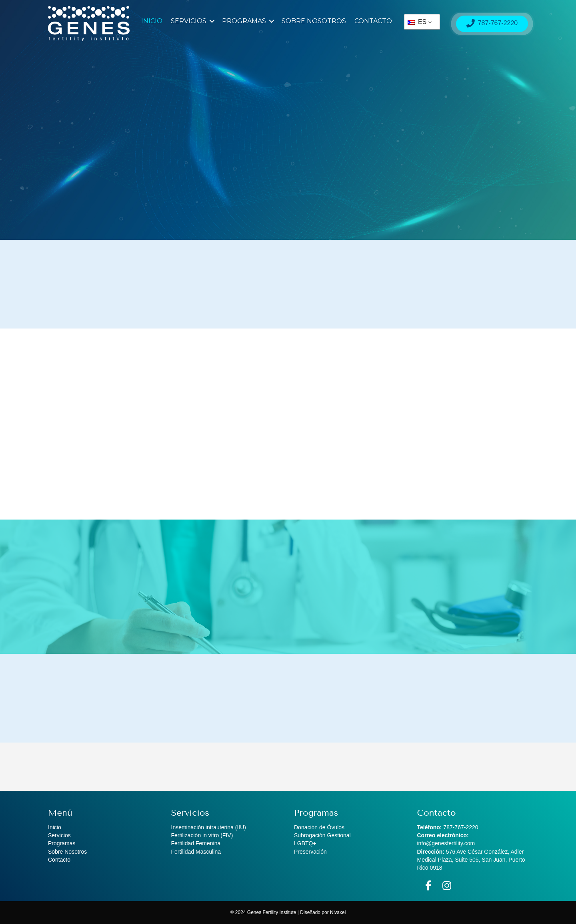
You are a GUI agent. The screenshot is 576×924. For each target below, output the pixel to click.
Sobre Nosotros (314, 21)
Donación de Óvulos (319, 827)
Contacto (373, 21)
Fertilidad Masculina (196, 852)
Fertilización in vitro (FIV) (202, 835)
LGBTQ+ (305, 843)
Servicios (189, 21)
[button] (212, 21)
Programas (244, 21)
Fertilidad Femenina (196, 843)
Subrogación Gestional (322, 835)
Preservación (310, 852)
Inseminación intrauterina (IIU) (209, 827)
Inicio (152, 21)
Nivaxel (338, 912)
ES (417, 22)
